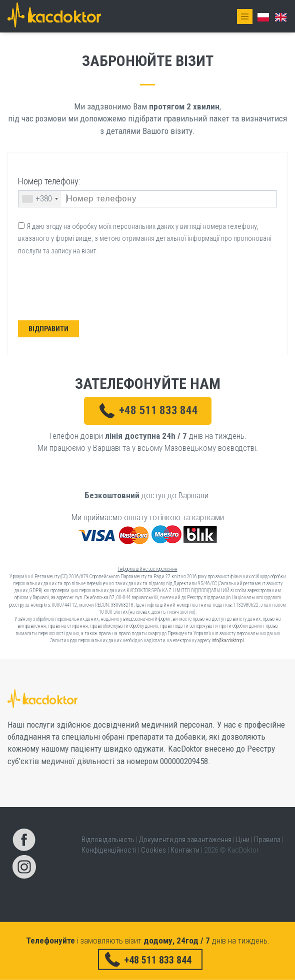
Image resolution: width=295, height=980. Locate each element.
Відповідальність (108, 840)
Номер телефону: (49, 181)
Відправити (48, 329)
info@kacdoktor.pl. (228, 640)
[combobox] (40, 199)
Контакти (185, 850)
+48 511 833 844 (158, 411)
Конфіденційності (109, 850)
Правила (267, 840)
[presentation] (96, 291)
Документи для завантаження (185, 840)
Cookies (153, 850)
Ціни (243, 840)
